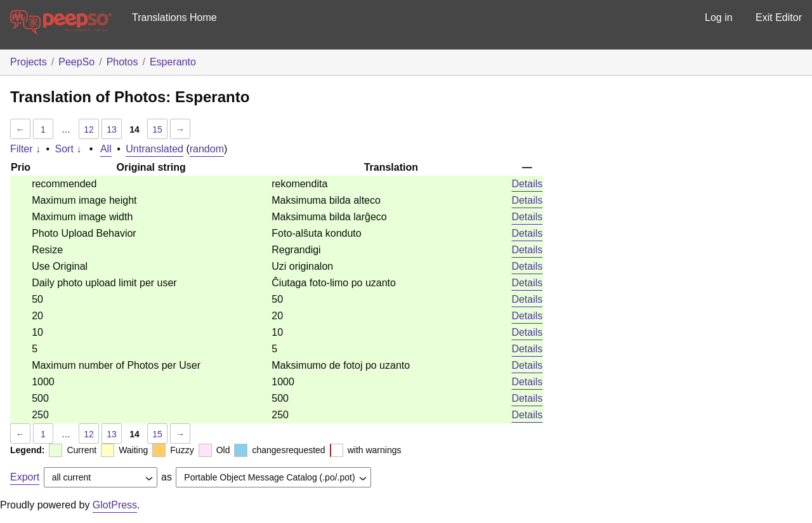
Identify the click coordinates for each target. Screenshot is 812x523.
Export (25, 477)
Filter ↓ (25, 149)
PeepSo (76, 62)
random (207, 149)
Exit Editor (779, 17)
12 (89, 129)
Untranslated (154, 149)
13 (112, 129)
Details (527, 184)
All (106, 149)
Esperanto (173, 62)
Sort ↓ (69, 149)
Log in (719, 17)
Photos (122, 62)
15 (157, 129)
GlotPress (115, 505)
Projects (29, 62)
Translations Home (174, 17)
